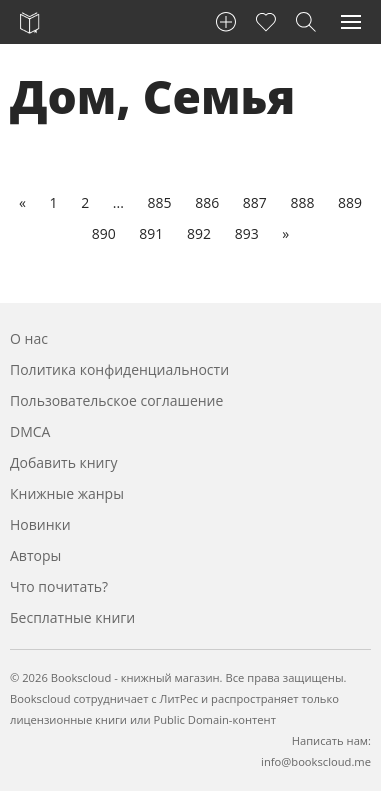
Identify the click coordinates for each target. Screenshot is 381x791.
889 (350, 202)
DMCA (30, 431)
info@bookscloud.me (316, 761)
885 (159, 202)
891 (151, 233)
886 (207, 202)
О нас (29, 338)
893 (247, 233)
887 (255, 202)
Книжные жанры (67, 493)
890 (104, 233)
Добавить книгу (64, 462)
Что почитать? (59, 586)
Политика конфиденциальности (119, 369)
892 (199, 233)
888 (302, 202)
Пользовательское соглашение (116, 400)
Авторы (35, 555)
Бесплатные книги (72, 617)
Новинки (40, 524)
